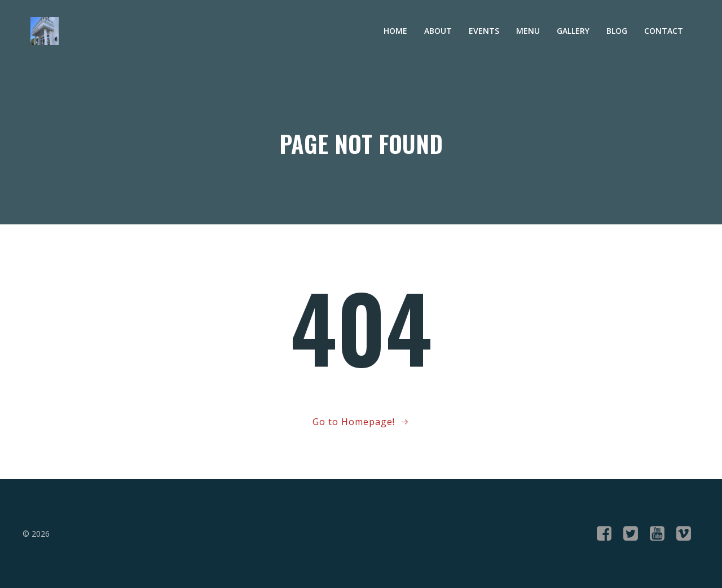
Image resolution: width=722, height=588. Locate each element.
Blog (617, 31)
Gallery (573, 31)
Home (395, 31)
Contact (664, 31)
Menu (528, 31)
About (438, 31)
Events (484, 31)
